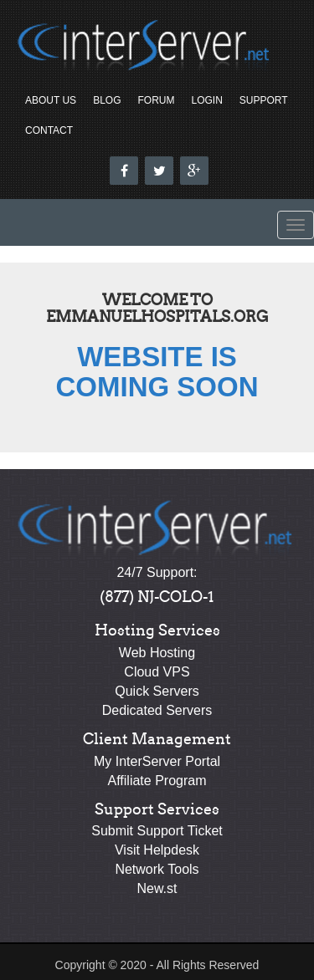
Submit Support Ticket (157, 831)
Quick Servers (157, 691)
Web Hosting (157, 653)
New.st (157, 888)
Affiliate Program (157, 781)
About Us (51, 100)
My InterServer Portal (157, 761)
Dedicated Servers (157, 710)
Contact (49, 130)
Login (206, 100)
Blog (107, 100)
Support (264, 100)
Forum (156, 100)
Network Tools (157, 869)
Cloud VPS (157, 672)
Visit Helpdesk (157, 850)
